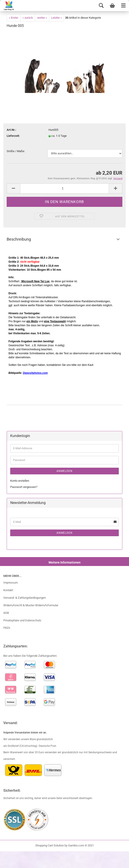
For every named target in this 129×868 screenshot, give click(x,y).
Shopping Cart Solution (50, 845)
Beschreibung (19, 239)
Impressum (11, 583)
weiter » (42, 18)
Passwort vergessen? (24, 487)
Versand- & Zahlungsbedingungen (25, 598)
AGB (6, 613)
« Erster (14, 18)
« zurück (28, 18)
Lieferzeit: (13, 136)
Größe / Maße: (16, 151)
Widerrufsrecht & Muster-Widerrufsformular (31, 605)
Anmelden (64, 471)
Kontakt (8, 590)
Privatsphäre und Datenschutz (22, 620)
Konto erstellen (20, 481)
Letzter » (56, 18)
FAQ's (7, 628)
